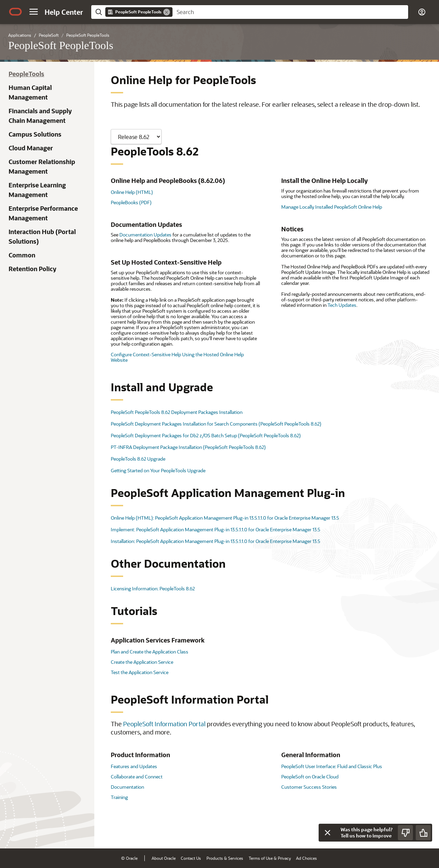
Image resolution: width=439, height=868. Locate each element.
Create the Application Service (142, 662)
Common (22, 255)
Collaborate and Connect (137, 777)
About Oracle (164, 858)
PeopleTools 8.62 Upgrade (138, 459)
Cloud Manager (31, 148)
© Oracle (129, 858)
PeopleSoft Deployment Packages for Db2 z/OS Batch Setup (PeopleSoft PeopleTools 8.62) (206, 435)
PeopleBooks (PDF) (131, 202)
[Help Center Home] (64, 12)
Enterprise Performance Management (43, 213)
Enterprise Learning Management (37, 190)
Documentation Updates (145, 235)
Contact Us (191, 858)
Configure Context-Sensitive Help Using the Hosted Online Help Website (177, 357)
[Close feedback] (328, 833)
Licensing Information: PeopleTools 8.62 (153, 588)
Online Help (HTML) (132, 192)
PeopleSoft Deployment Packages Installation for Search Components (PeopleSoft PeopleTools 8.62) (216, 424)
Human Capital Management (30, 92)
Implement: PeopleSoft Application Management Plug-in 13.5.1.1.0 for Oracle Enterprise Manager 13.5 (216, 529)
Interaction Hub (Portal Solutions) (42, 236)
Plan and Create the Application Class (150, 652)
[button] (34, 12)
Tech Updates (342, 305)
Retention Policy (32, 269)
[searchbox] (290, 12)
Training (119, 797)
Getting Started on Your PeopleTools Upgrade (158, 470)
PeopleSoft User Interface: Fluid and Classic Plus (332, 766)
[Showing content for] (136, 137)
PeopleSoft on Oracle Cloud (310, 777)
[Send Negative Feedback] (405, 833)
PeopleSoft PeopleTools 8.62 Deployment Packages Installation (177, 412)
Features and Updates (134, 766)
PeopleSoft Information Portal (164, 724)
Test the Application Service (140, 672)
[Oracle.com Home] (15, 12)
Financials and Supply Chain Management (40, 116)
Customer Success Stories (309, 787)
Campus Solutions (35, 134)
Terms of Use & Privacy (270, 858)
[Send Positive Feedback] (423, 833)
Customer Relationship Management (42, 166)
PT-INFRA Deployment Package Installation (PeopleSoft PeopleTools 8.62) (188, 447)
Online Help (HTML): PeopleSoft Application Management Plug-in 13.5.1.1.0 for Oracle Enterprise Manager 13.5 (225, 518)
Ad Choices (306, 858)
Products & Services (225, 858)
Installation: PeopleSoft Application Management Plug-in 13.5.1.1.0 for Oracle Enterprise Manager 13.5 (216, 541)
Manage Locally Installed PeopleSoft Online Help (332, 207)
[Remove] (167, 12)
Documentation (127, 787)
